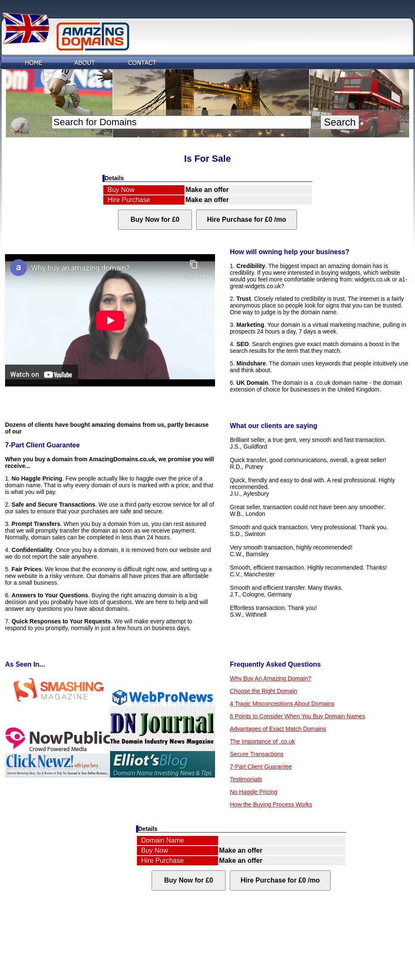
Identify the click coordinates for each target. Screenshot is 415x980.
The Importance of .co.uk (262, 741)
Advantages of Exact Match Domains (278, 729)
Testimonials (246, 779)
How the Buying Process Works (271, 804)
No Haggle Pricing (253, 792)
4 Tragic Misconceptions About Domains (282, 704)
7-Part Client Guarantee (261, 767)
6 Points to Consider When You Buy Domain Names (297, 716)
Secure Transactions (257, 754)
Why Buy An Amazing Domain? (271, 678)
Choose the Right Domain (263, 691)
